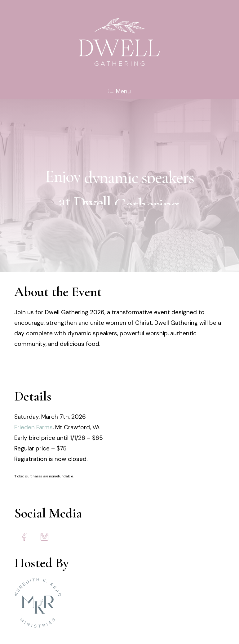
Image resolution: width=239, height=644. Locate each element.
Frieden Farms (33, 427)
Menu (120, 91)
